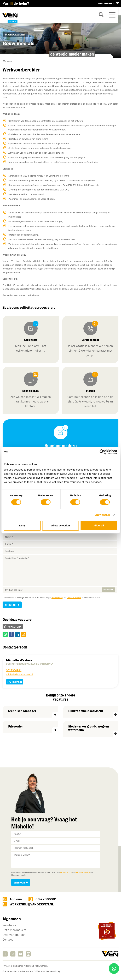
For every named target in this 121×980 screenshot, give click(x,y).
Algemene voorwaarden (36, 966)
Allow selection (60, 525)
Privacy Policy (57, 597)
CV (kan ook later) (14, 590)
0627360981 (14, 670)
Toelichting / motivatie (17, 558)
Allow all (99, 525)
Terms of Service (74, 597)
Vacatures (9, 925)
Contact (8, 940)
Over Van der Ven (14, 935)
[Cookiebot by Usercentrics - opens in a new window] (102, 452)
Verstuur (11, 605)
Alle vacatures (15, 34)
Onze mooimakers (14, 930)
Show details (103, 515)
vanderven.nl (107, 3)
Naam (9, 537)
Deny (22, 525)
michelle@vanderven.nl (19, 674)
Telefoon (9, 551)
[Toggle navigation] (115, 15)
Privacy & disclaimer (13, 966)
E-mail (9, 544)
